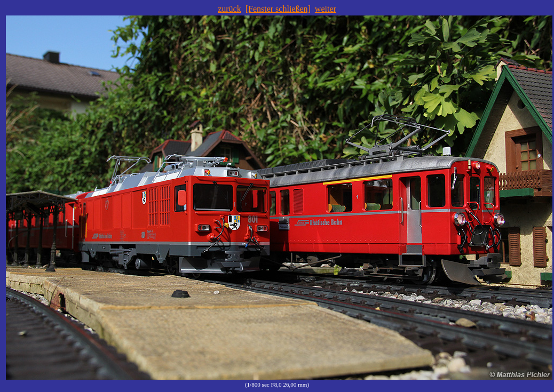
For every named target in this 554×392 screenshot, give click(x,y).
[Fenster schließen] (278, 9)
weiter (326, 9)
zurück (229, 9)
